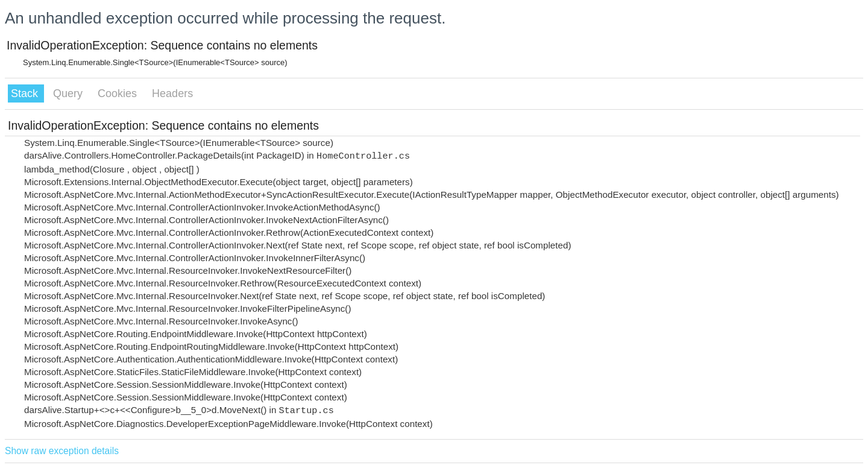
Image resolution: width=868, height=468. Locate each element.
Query (69, 93)
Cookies (119, 93)
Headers (172, 93)
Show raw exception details (62, 451)
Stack (26, 93)
